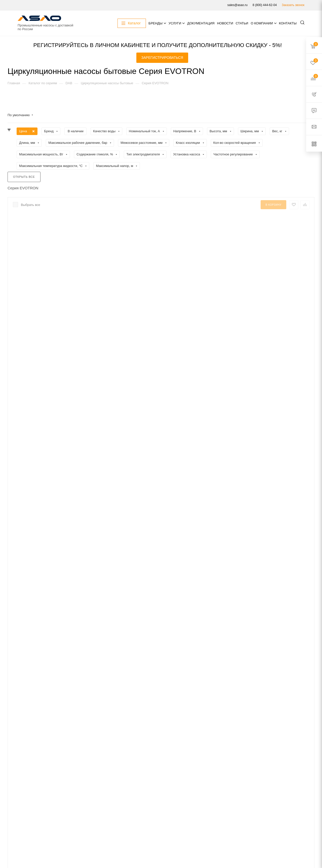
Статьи (242, 23)
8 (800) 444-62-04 (265, 5)
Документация (201, 23)
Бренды (155, 23)
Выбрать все (30, 205)
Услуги (175, 23)
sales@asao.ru (237, 5)
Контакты (288, 23)
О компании (262, 23)
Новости (225, 23)
